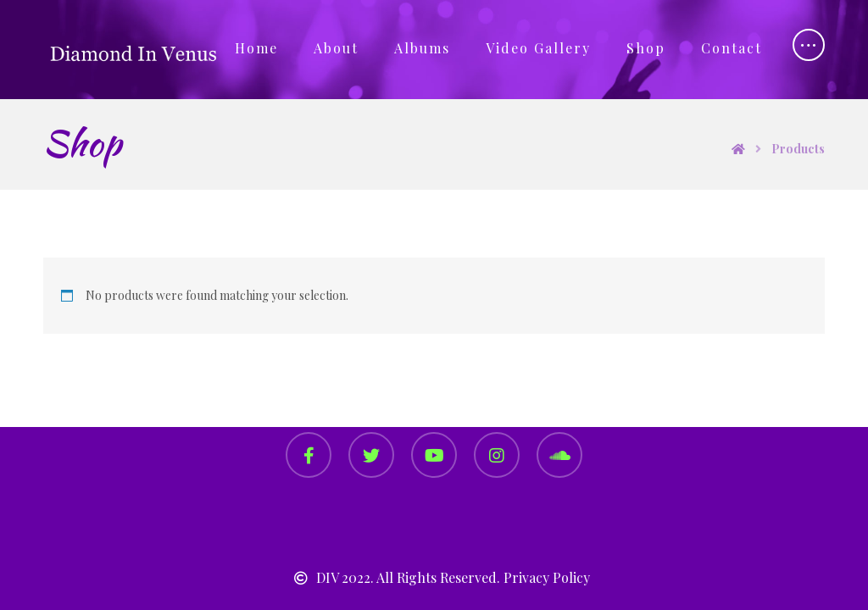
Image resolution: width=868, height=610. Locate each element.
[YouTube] (434, 455)
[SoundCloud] (559, 455)
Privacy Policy (547, 577)
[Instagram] (497, 455)
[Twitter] (371, 455)
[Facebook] (309, 455)
